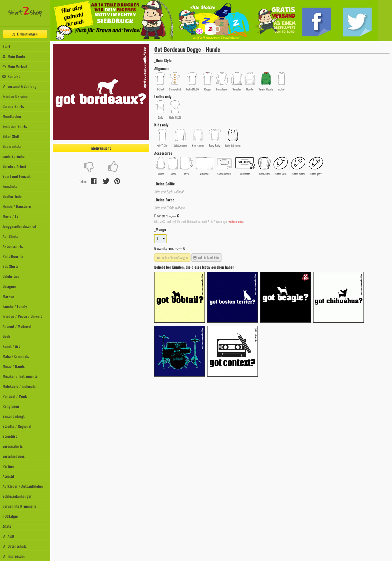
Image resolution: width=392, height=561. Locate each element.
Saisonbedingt (13, 416)
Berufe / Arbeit (14, 166)
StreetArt (10, 436)
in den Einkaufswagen (172, 258)
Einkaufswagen (24, 34)
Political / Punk (15, 396)
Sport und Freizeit (16, 176)
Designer (9, 286)
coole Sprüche (13, 156)
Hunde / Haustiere (17, 206)
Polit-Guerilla (13, 256)
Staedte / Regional (17, 426)
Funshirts (10, 186)
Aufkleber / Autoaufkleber (23, 486)
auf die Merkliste (206, 258)
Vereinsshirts (12, 446)
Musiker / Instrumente (20, 376)
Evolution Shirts (15, 126)
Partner (8, 466)
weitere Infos (236, 222)
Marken (8, 296)
